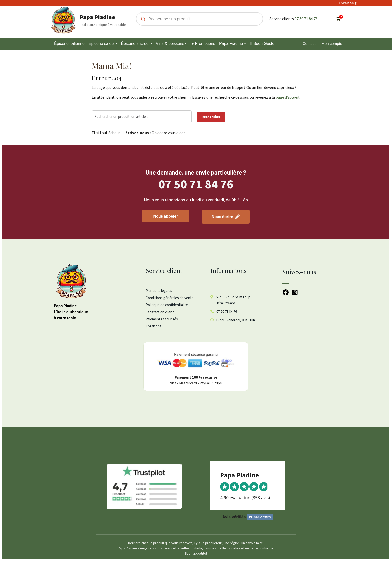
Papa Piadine (97, 17)
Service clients (282, 19)
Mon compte (332, 43)
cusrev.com (260, 517)
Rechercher (211, 117)
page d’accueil (288, 97)
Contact (309, 43)
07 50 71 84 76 (306, 19)
